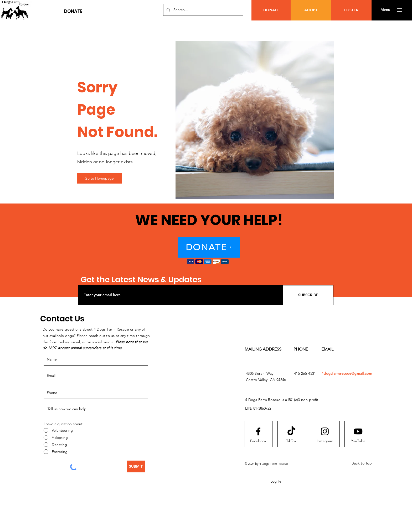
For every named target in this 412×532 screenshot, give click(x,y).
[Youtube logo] (358, 431)
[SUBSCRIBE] (308, 295)
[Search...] (203, 10)
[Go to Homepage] (100, 178)
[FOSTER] (351, 10)
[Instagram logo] (325, 431)
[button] (73, 11)
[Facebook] (258, 441)
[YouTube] (358, 441)
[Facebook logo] (258, 431)
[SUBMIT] (136, 466)
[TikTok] (291, 441)
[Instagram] (325, 441)
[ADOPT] (311, 10)
